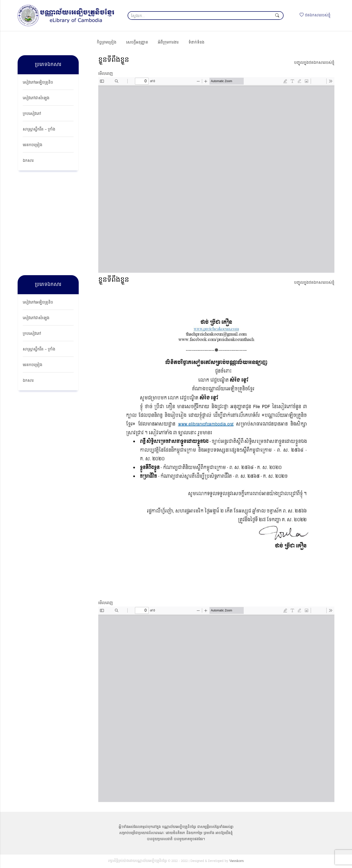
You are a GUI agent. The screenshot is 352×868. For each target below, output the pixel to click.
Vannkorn (236, 861)
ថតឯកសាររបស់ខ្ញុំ (315, 15)
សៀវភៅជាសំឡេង (36, 98)
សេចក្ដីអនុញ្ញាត (137, 43)
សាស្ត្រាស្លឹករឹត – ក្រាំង (39, 130)
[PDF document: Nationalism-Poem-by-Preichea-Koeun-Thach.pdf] (216, 704)
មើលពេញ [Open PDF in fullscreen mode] (106, 74)
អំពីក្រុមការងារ (168, 43)
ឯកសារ (28, 161)
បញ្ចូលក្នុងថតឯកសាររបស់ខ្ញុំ (314, 63)
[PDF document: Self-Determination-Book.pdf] (216, 175)
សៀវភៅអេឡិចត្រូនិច (38, 83)
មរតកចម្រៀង (33, 145)
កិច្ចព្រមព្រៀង (107, 43)
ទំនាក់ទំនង (196, 43)
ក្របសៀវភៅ (32, 114)
